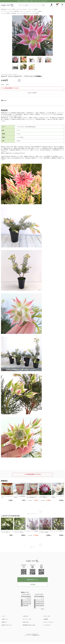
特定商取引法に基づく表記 (29, 625)
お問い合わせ (26, 622)
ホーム (4, 616)
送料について (4, 100)
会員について (5, 619)
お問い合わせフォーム (32, 580)
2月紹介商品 (14, 13)
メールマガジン (47, 625)
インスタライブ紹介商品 (5, 13)
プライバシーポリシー (49, 622)
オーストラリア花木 (11, 9)
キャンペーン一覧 (27, 619)
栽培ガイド (5, 622)
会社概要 (46, 619)
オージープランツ (4, 11)
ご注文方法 (25, 616)
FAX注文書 (32, 584)
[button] (41, 512)
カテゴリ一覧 (47, 616)
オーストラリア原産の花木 (14, 11)
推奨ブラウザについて (7, 625)
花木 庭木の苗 (4, 9)
